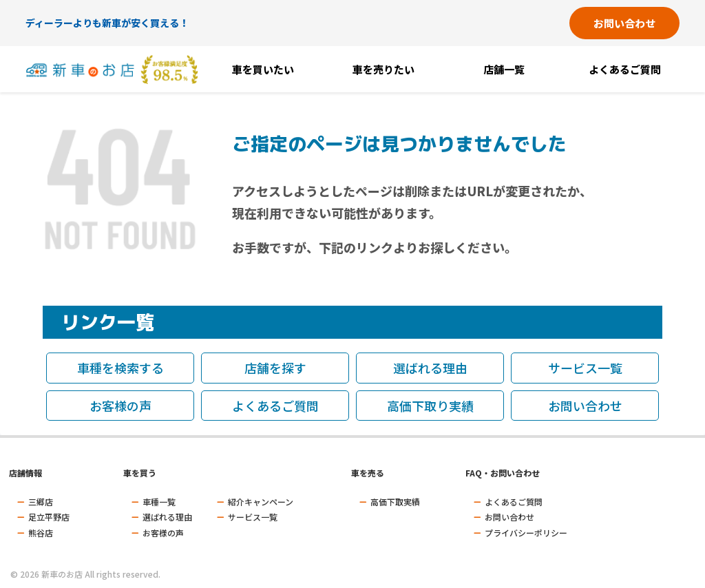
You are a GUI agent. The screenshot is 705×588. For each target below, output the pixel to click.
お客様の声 (120, 406)
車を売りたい (383, 69)
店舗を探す (275, 368)
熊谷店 (41, 533)
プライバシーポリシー (526, 533)
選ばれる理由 (430, 368)
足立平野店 (49, 517)
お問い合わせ (624, 23)
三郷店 (41, 502)
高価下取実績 (395, 502)
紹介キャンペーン (261, 502)
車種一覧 (159, 502)
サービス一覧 (585, 368)
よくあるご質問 (625, 69)
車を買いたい (263, 69)
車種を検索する (120, 368)
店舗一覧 (504, 69)
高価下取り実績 (430, 406)
